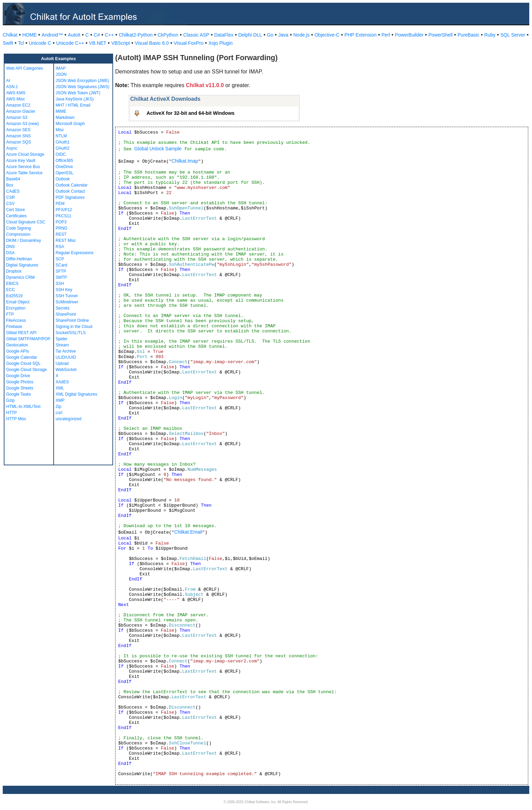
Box (10, 185)
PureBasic (468, 35)
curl (59, 413)
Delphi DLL (250, 35)
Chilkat (10, 35)
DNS (10, 247)
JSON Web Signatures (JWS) (83, 87)
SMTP (61, 277)
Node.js (302, 35)
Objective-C (327, 35)
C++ (109, 35)
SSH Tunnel (67, 296)
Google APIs (18, 351)
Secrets (63, 308)
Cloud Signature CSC (26, 222)
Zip (59, 407)
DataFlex (224, 35)
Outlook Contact (70, 191)
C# (97, 35)
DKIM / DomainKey (24, 241)
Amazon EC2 (18, 105)
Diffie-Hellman (19, 259)
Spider (62, 339)
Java (283, 35)
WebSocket (66, 370)
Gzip (10, 400)
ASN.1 (12, 87)
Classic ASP (196, 35)
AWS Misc (16, 99)
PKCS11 (64, 216)
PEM (60, 204)
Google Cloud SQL (23, 363)
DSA (10, 253)
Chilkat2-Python (136, 35)
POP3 (61, 222)
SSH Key (64, 290)
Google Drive (18, 376)
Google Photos (20, 382)
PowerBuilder (409, 35)
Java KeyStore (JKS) (75, 99)
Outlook (63, 179)
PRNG (62, 228)
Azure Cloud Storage (25, 154)
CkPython (168, 35)
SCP (60, 259)
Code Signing (18, 228)
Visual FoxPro (188, 43)
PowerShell (441, 35)
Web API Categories (25, 68)
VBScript (121, 43)
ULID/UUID (66, 357)
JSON (61, 74)
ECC (10, 290)
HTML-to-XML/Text (23, 407)
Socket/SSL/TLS (71, 333)
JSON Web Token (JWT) (78, 93)
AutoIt (74, 35)
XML (60, 388)
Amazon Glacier (21, 111)
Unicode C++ (70, 43)
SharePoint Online (72, 320)
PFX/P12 (64, 210)
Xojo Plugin (221, 43)
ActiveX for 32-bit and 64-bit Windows (190, 113)
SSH (60, 284)
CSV (10, 204)
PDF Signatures (70, 197)
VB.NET (98, 43)
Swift (8, 43)
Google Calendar (22, 357)
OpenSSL (65, 173)
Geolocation (17, 345)
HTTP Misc (16, 419)
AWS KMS (16, 93)
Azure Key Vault (21, 161)
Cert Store (16, 210)
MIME (61, 111)
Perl (386, 35)
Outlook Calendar (72, 185)
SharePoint (66, 314)
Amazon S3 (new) (22, 124)
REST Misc (66, 241)
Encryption (16, 308)
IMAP (61, 68)
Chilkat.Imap (185, 161)
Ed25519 (14, 296)
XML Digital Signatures (77, 394)
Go (270, 35)
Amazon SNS (18, 136)
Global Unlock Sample (158, 149)
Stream (62, 345)
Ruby (490, 35)
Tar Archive (66, 351)
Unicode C (40, 43)
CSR (10, 197)
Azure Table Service (24, 173)
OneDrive (64, 167)
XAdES (62, 382)
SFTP (61, 271)
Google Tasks (19, 394)
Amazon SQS (19, 142)
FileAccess (16, 320)
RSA (60, 247)
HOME (29, 35)
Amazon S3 (17, 118)
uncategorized (69, 419)
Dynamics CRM (20, 277)
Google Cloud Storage (26, 370)
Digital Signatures (22, 265)
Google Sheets (20, 388)
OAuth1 (63, 142)
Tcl (21, 43)
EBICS (12, 284)
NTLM (61, 136)
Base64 (13, 179)
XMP (60, 400)
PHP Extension (360, 35)
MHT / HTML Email (73, 105)
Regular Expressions (75, 253)
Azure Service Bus (23, 167)
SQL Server (513, 35)
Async (12, 148)
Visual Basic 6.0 (152, 43)
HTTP (11, 413)
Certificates (16, 216)
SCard (62, 265)
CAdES (13, 191)
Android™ (52, 35)
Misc (60, 130)
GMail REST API (21, 333)
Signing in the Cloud (74, 327)
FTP (10, 314)
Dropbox (14, 271)
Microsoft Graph (70, 124)
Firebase (14, 327)
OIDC (61, 154)
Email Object (18, 302)
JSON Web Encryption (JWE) (82, 81)
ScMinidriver (67, 302)
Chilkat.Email (188, 532)
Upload (62, 363)
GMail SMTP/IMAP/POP (28, 339)
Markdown (65, 118)
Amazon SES (18, 130)
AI (8, 81)
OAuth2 (63, 148)
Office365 (64, 161)
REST (61, 234)
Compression (18, 234)
